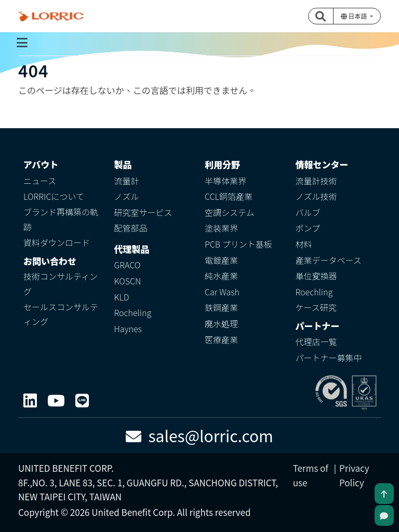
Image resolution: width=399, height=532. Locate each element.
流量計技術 (316, 181)
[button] (321, 16)
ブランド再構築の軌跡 (61, 219)
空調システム (230, 212)
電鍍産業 (221, 260)
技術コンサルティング (61, 284)
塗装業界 (221, 228)
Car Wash (222, 292)
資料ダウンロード (57, 242)
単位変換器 (316, 276)
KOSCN (128, 281)
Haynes (128, 329)
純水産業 (221, 276)
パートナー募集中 (329, 358)
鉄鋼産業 (221, 307)
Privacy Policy (354, 475)
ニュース (40, 181)
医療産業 (221, 339)
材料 (304, 244)
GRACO (128, 265)
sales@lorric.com (199, 435)
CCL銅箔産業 (229, 196)
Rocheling (133, 312)
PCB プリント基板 (238, 244)
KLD (122, 297)
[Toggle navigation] (22, 43)
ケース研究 (316, 307)
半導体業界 (225, 181)
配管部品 (131, 228)
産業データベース (329, 260)
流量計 (127, 181)
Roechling (314, 292)
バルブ (308, 212)
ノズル (127, 196)
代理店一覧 (316, 342)
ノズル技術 (316, 196)
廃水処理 (221, 323)
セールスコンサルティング (61, 314)
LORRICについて (54, 196)
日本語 (355, 16)
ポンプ (308, 228)
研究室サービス (143, 212)
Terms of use (311, 475)
